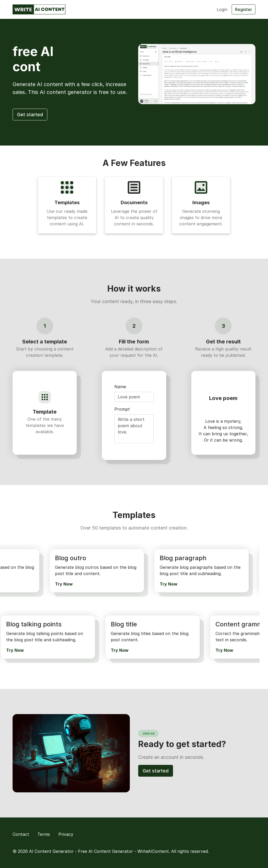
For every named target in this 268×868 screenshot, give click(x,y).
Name (120, 387)
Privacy (66, 834)
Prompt (122, 409)
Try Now (63, 584)
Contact (21, 834)
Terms (44, 834)
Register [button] (244, 9)
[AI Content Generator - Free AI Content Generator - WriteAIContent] (39, 9)
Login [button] (222, 9)
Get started (30, 115)
